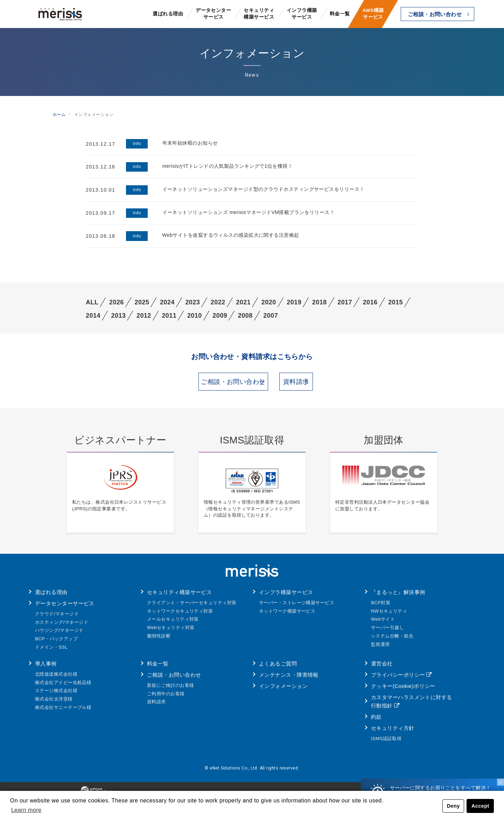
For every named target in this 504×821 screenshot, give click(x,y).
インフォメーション (283, 691)
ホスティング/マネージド (62, 627)
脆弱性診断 (159, 640)
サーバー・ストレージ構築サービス (297, 607)
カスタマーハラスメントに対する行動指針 (412, 706)
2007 (271, 316)
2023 (192, 302)
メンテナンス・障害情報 (289, 679)
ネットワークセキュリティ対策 (180, 616)
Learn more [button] (26, 810)
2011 (169, 316)
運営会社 (382, 668)
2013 (118, 316)
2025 (142, 302)
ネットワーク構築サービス (287, 616)
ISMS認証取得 (386, 743)
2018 (320, 302)
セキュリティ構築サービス (259, 14)
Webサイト (383, 624)
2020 (269, 302)
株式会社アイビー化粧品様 (63, 687)
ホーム (59, 115)
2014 (93, 316)
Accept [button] (480, 806)
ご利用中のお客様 (166, 698)
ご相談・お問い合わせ (435, 14)
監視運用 (380, 649)
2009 (220, 316)
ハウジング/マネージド (59, 635)
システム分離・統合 (392, 640)
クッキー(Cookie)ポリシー (403, 691)
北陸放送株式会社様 (56, 679)
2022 (218, 302)
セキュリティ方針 (393, 733)
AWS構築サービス (373, 14)
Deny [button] (453, 806)
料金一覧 (340, 14)
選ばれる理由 (168, 14)
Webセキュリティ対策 (171, 632)
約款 (376, 721)
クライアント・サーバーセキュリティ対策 (192, 607)
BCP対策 (381, 607)
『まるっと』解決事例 (398, 597)
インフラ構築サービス (302, 14)
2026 (117, 302)
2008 (245, 316)
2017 (345, 302)
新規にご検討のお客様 (171, 690)
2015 (395, 302)
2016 (370, 302)
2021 (243, 302)
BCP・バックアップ (56, 643)
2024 (167, 302)
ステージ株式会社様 (56, 695)
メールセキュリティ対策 (173, 624)
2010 (195, 316)
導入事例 (46, 668)
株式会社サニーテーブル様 (63, 712)
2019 (294, 302)
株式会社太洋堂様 (54, 703)
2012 (144, 316)
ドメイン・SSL (51, 652)
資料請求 (324, 384)
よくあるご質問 (278, 668)
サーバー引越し (387, 632)
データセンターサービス (213, 14)
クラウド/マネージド (57, 618)
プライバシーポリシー (398, 679)
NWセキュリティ (389, 616)
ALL (92, 302)
